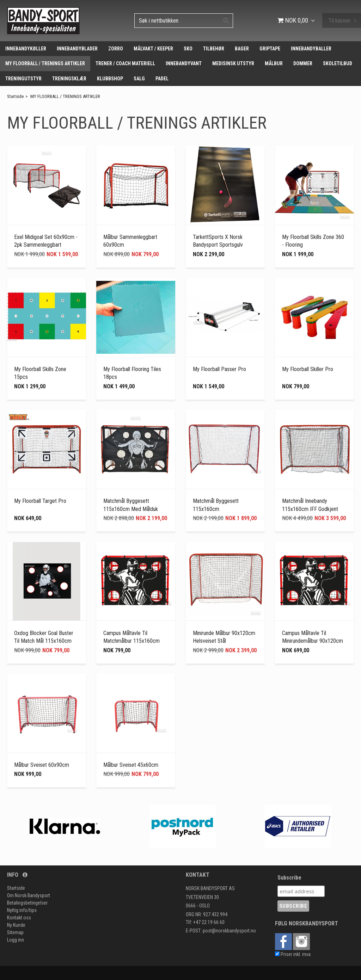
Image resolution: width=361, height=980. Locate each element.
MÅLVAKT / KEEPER (153, 49)
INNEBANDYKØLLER (26, 49)
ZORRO (116, 49)
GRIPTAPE (270, 49)
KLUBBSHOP (110, 79)
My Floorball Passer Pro (219, 369)
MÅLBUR (274, 63)
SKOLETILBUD (338, 63)
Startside (15, 96)
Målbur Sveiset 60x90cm (42, 765)
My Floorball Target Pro (40, 501)
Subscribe (289, 878)
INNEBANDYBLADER (77, 49)
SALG (139, 79)
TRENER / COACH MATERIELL (125, 63)
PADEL (162, 79)
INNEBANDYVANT (184, 63)
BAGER (242, 49)
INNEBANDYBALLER (311, 49)
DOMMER (303, 63)
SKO (188, 49)
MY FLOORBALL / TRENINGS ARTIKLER (45, 63)
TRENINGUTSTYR (23, 79)
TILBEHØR (214, 49)
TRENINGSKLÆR (69, 79)
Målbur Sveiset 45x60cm (131, 765)
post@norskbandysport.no (229, 931)
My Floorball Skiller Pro (308, 369)
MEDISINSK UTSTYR (233, 63)
